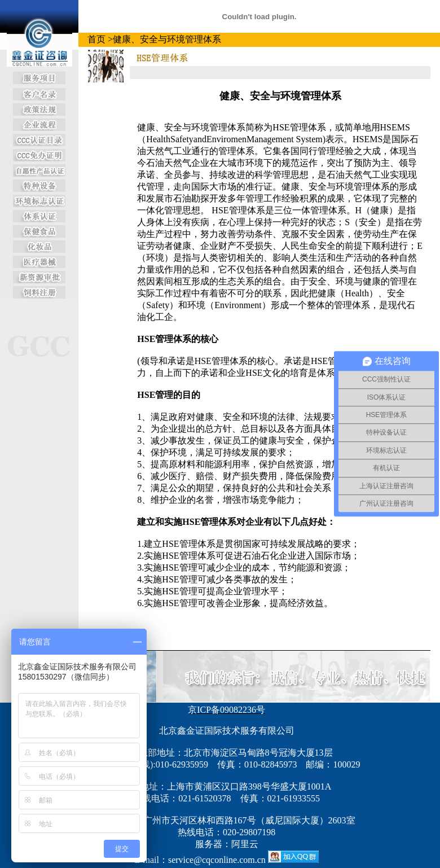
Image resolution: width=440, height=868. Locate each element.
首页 (96, 39)
